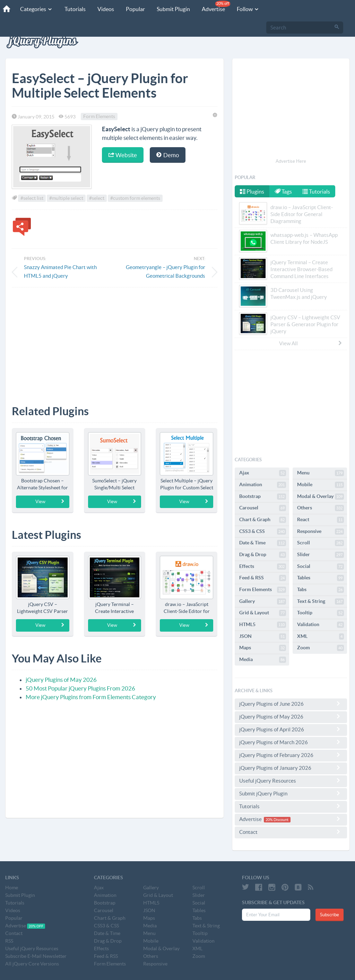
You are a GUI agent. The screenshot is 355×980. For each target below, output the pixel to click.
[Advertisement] (115, 341)
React (321, 520)
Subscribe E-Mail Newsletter (36, 956)
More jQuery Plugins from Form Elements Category (91, 697)
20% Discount (277, 820)
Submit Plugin (172, 9)
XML (321, 636)
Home (12, 888)
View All (311, 343)
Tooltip (321, 613)
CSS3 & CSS (263, 532)
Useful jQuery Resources (291, 781)
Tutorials (74, 9)
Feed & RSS (263, 578)
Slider (321, 555)
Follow (247, 9)
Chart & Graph (263, 520)
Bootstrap (263, 497)
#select (97, 198)
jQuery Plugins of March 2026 (291, 742)
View (50, 501)
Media (263, 660)
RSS (9, 941)
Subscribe (330, 915)
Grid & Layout (263, 613)
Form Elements (99, 117)
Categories (35, 9)
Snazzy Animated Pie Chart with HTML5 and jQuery (60, 271)
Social (321, 567)
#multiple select (66, 198)
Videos (105, 9)
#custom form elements (135, 198)
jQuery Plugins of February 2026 (291, 755)
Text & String (321, 602)
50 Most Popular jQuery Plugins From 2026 (80, 688)
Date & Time (263, 543)
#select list (32, 198)
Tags (284, 191)
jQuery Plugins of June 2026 (291, 704)
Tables (321, 578)
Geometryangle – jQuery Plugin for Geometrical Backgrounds (166, 271)
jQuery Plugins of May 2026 (61, 680)
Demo (168, 155)
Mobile (321, 485)
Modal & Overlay (321, 497)
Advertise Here (291, 161)
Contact (291, 832)
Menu (321, 473)
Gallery (263, 602)
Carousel (263, 508)
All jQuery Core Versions (32, 964)
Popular (134, 9)
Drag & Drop (263, 555)
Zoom (321, 648)
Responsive (321, 532)
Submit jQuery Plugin (291, 793)
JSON (263, 636)
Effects (263, 567)
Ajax (263, 473)
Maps (263, 648)
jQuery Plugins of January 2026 (291, 768)
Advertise (215, 6)
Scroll (321, 543)
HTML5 (263, 625)
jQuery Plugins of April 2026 (291, 729)
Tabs (321, 590)
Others (321, 508)
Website (123, 155)
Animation (263, 485)
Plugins (252, 191)
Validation (321, 625)
